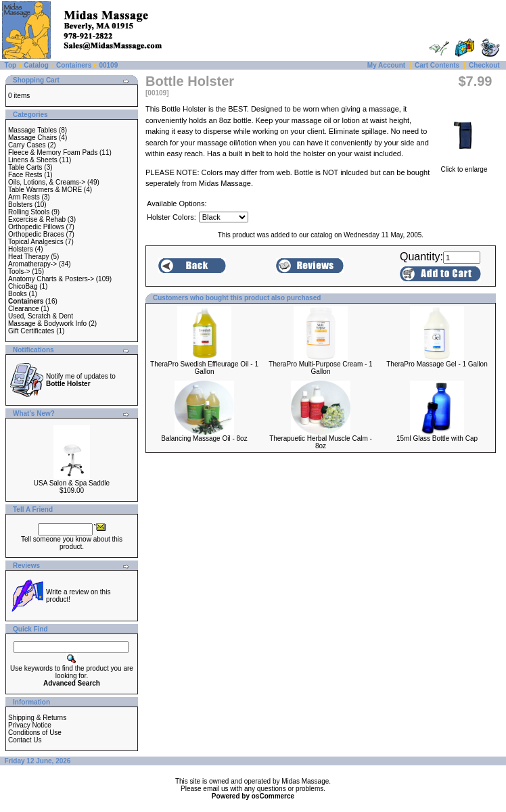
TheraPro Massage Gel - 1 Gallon (437, 364)
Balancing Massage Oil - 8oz (204, 438)
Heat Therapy (28, 257)
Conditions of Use (35, 733)
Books (18, 294)
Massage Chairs (32, 138)
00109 (108, 65)
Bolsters (20, 205)
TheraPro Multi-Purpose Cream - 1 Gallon (320, 368)
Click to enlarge (464, 166)
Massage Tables (32, 130)
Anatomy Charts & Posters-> (51, 279)
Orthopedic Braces (36, 234)
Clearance (24, 309)
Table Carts (25, 167)
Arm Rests (24, 197)
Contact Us (25, 740)
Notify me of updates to (81, 380)
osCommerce (273, 796)
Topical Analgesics (36, 242)
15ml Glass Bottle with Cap (437, 438)
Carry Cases (27, 145)
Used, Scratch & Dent (41, 316)
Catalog (36, 65)
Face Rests (25, 175)
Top (11, 65)
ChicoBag (23, 286)
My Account (386, 65)
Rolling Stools (29, 212)
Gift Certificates (31, 331)
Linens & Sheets (33, 160)
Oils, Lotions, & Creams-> (47, 182)
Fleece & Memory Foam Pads (53, 152)
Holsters (21, 249)
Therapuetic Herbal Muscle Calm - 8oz (321, 442)
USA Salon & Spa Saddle (72, 483)
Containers (74, 65)
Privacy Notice (30, 725)
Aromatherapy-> (32, 264)
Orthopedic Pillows (36, 227)
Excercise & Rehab (37, 219)
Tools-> (19, 271)
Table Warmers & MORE (45, 190)
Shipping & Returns (37, 718)
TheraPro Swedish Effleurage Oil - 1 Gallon (204, 368)
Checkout (484, 65)
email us (215, 789)
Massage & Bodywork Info (47, 324)
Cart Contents (437, 65)
